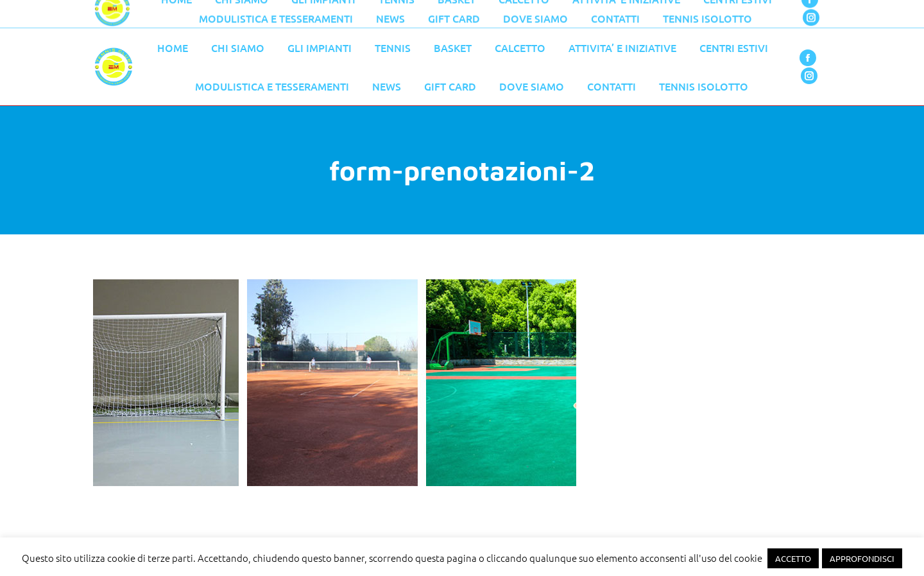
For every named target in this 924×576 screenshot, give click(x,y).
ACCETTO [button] (793, 558)
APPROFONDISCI (862, 558)
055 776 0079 (366, 14)
